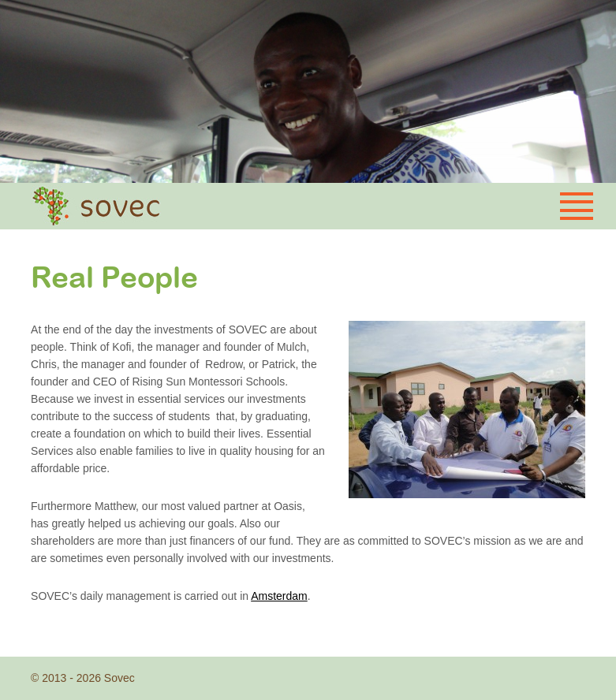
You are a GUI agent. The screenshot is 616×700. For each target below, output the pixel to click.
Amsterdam (279, 596)
